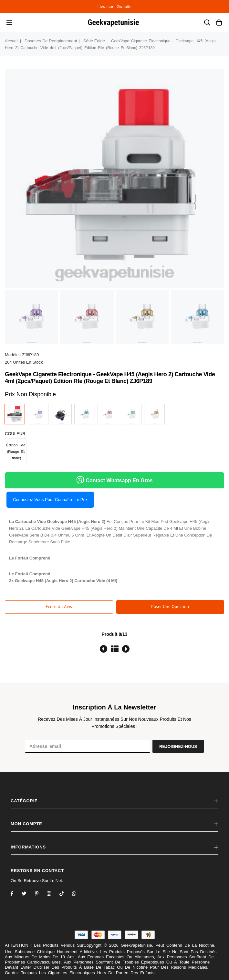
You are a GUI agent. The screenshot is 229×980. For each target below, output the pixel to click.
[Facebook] (16, 894)
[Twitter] (28, 894)
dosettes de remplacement (51, 41)
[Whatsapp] (78, 894)
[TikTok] (66, 894)
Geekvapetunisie (136, 945)
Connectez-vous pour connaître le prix (50, 500)
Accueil (12, 41)
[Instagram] (41, 894)
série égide (94, 41)
